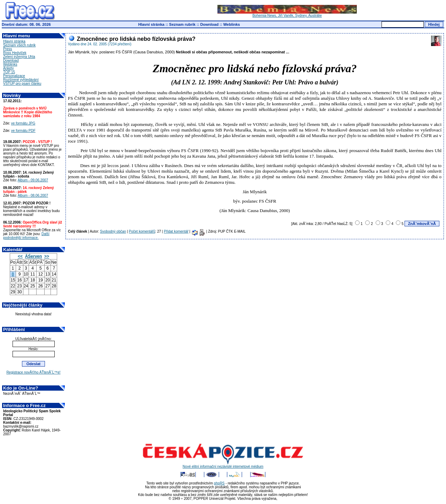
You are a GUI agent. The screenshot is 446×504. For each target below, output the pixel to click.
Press (8, 49)
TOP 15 (9, 72)
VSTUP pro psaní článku (22, 84)
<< (20, 256)
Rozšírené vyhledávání (21, 80)
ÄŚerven (34, 256)
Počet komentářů (142, 231)
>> (47, 256)
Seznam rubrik (182, 24)
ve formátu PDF (23, 131)
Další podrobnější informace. (26, 236)
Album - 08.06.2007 (33, 195)
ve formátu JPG (23, 123)
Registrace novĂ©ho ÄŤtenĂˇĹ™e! (33, 372)
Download (210, 24)
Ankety (9, 68)
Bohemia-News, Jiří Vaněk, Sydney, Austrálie (287, 14)
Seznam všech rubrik (19, 45)
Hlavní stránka (151, 24)
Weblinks (232, 24)
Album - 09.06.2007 (33, 180)
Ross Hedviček (15, 53)
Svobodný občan (113, 231)
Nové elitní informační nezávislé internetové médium (223, 465)
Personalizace (14, 76)
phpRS (219, 483)
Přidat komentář (176, 231)
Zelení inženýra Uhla (19, 57)
